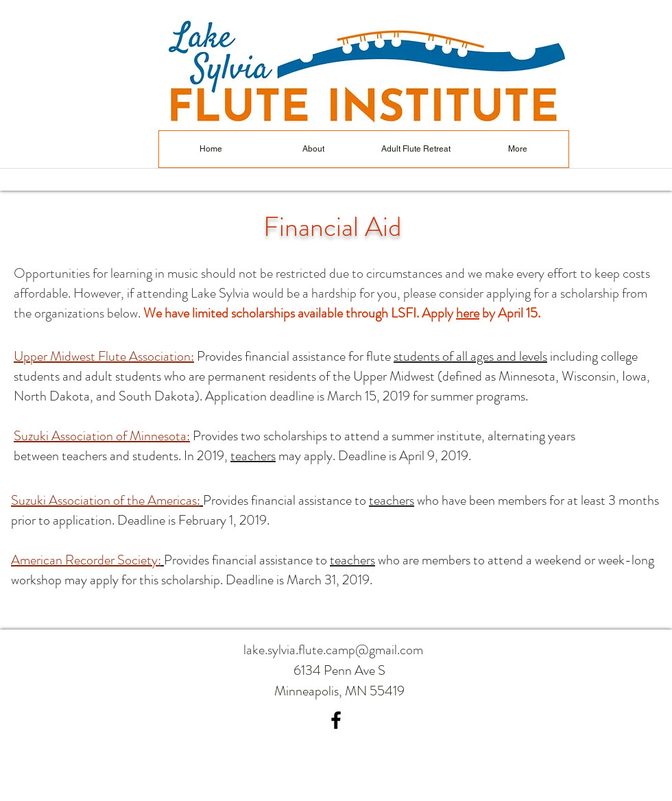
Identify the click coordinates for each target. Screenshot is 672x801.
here (468, 313)
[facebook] (336, 720)
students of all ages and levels (470, 356)
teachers (253, 456)
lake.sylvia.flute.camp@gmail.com (333, 650)
